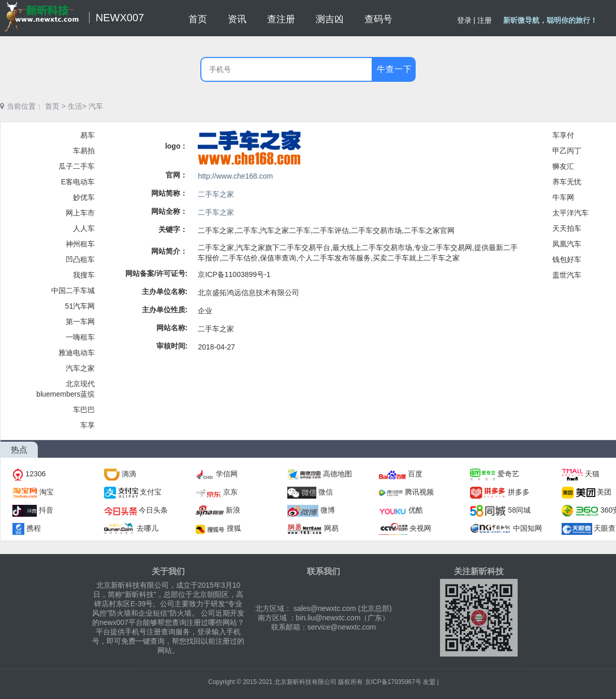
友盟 (429, 682)
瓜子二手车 (77, 166)
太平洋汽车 (570, 213)
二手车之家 (216, 194)
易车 (87, 135)
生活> (77, 106)
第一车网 (80, 322)
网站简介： (169, 251)
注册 (485, 20)
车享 (87, 425)
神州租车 (80, 244)
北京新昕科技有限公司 (305, 682)
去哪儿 (148, 528)
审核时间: (172, 346)
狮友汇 (563, 166)
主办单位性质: (165, 310)
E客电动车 (78, 182)
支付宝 (151, 492)
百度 (415, 474)
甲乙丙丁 (567, 151)
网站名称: (172, 328)
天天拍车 (567, 228)
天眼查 (605, 528)
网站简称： (169, 193)
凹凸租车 (80, 259)
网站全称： (169, 211)
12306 (35, 474)
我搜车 (84, 275)
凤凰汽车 (567, 244)
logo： (177, 146)
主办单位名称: (165, 292)
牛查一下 (394, 69)
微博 (328, 510)
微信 (326, 492)
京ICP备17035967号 (393, 682)
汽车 (96, 106)
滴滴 (129, 474)
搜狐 (234, 528)
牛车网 (563, 197)
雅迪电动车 (77, 353)
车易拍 (84, 151)
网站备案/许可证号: (157, 273)
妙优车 (84, 197)
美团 (604, 492)
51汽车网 (80, 306)
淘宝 (47, 492)
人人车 (84, 228)
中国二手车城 (73, 290)
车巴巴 (84, 410)
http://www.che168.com (235, 176)
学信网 (227, 474)
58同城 (519, 510)
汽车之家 (80, 368)
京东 (230, 492)
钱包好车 (567, 259)
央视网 (420, 528)
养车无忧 (567, 182)
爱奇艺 (508, 474)
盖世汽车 (567, 275)
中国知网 (527, 528)
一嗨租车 (80, 337)
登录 (464, 20)
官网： (177, 175)
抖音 (46, 510)
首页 (52, 106)
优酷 (416, 510)
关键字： (173, 229)
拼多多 (519, 492)
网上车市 (80, 213)
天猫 (592, 474)
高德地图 (338, 474)
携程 (34, 528)
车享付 (563, 135)
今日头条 (153, 510)
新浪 (233, 510)
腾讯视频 (419, 492)
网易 (331, 528)
